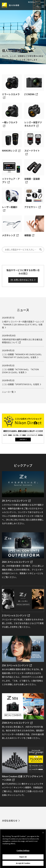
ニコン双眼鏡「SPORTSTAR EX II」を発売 (20, 384)
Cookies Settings (23, 852)
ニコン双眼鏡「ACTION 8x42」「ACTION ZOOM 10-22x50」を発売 (20, 371)
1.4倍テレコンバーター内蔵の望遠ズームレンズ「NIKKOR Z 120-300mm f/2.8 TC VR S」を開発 (23, 324)
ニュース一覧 (8, 392)
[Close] (43, 834)
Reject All (23, 858)
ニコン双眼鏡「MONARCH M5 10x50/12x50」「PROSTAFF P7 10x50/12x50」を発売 (22, 356)
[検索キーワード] (23, 250)
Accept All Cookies (23, 864)
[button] (38, 6)
